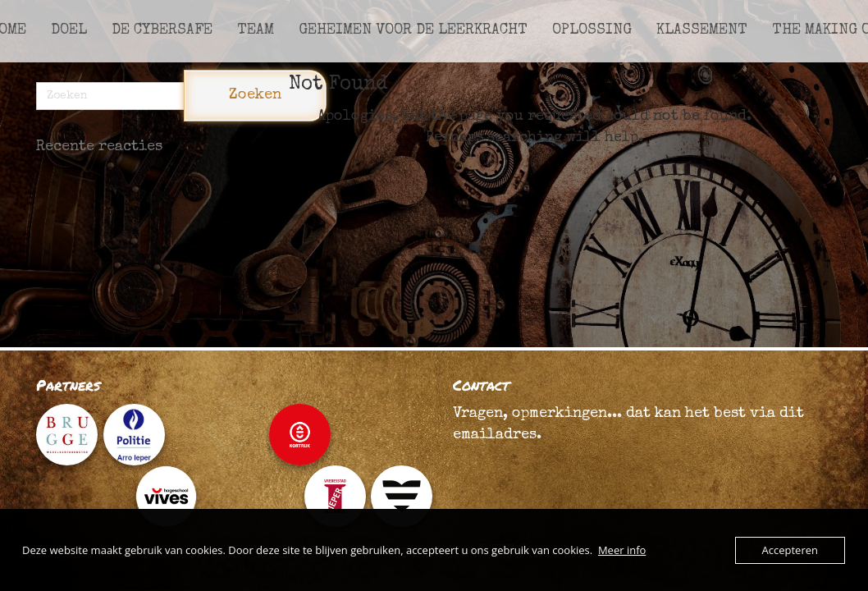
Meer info (622, 550)
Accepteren (790, 550)
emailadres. (497, 435)
